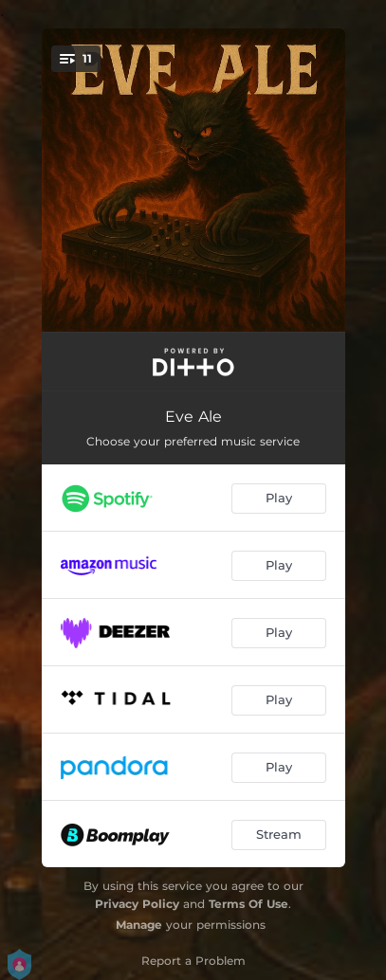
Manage (139, 925)
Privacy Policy (137, 904)
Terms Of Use (248, 904)
